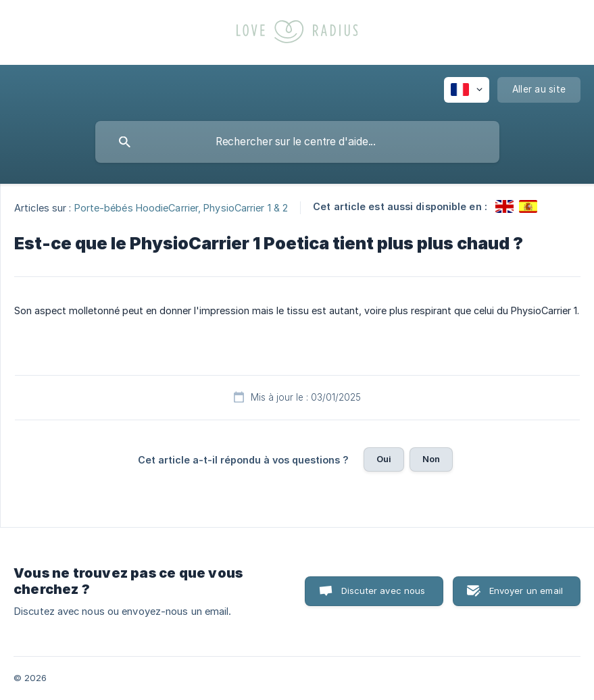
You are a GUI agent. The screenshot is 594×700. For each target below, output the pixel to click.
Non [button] (431, 459)
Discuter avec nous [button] (383, 591)
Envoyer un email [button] (526, 591)
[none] (467, 90)
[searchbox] (297, 142)
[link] (504, 206)
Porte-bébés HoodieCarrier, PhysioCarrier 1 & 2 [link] (181, 207)
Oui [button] (384, 459)
